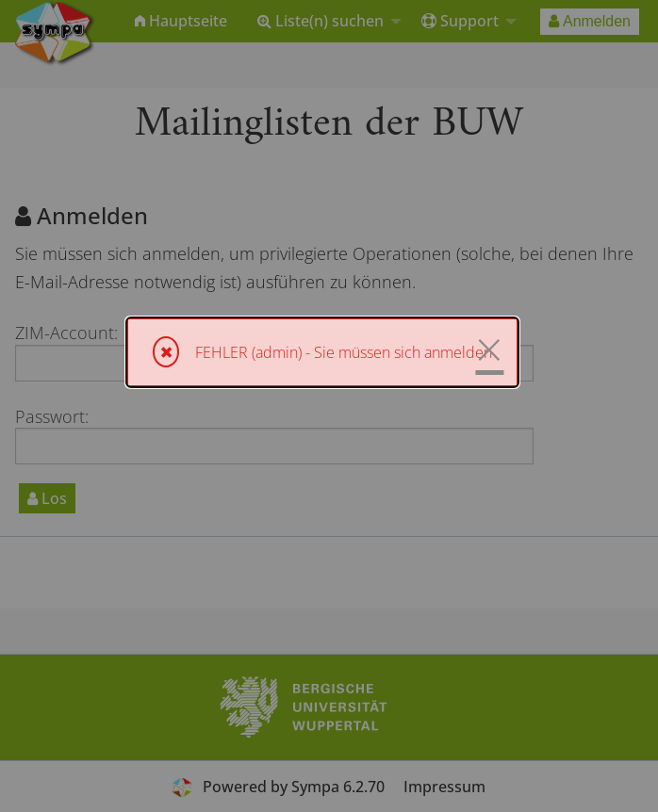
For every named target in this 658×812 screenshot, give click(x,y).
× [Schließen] (489, 349)
